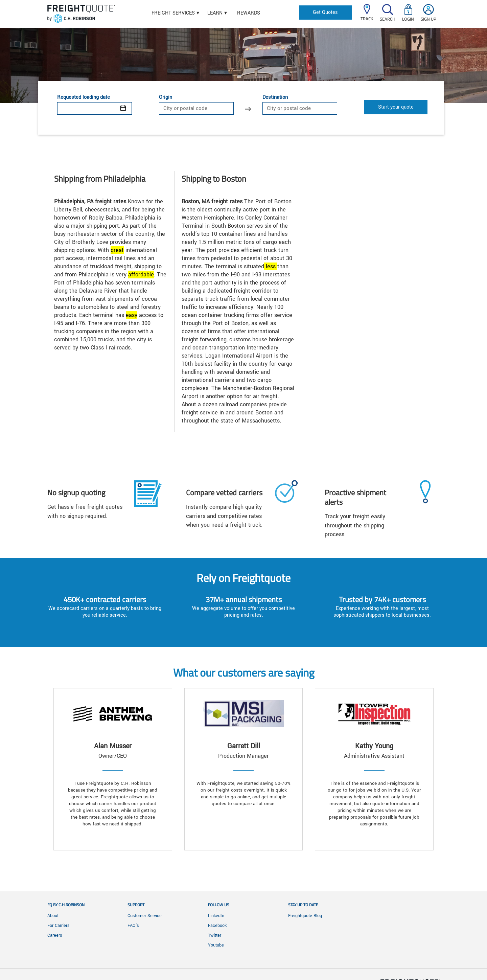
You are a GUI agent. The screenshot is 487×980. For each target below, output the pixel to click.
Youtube (216, 945)
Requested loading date (84, 97)
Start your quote (396, 107)
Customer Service (145, 916)
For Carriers (59, 926)
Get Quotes (325, 12)
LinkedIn (216, 916)
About (53, 916)
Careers (55, 935)
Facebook (217, 926)
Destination (275, 97)
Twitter (215, 935)
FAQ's (133, 926)
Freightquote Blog (305, 916)
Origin (166, 97)
